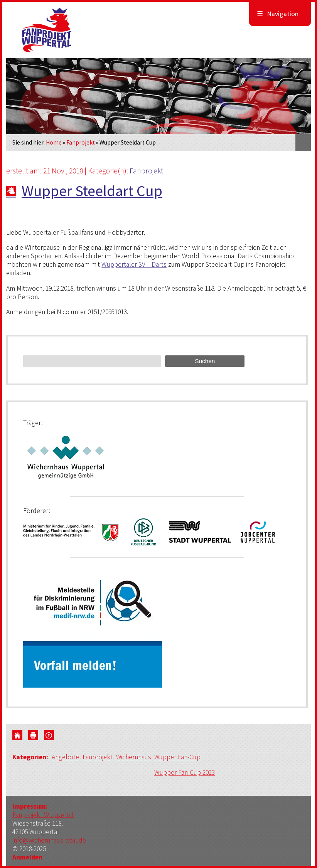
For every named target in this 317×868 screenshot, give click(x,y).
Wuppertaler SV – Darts (134, 264)
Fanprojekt (81, 142)
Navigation (278, 14)
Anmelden (27, 857)
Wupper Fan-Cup (178, 757)
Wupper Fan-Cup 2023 (185, 772)
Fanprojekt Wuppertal (43, 815)
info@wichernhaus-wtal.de (49, 840)
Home (54, 142)
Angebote (66, 757)
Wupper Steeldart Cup (92, 191)
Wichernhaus (134, 757)
